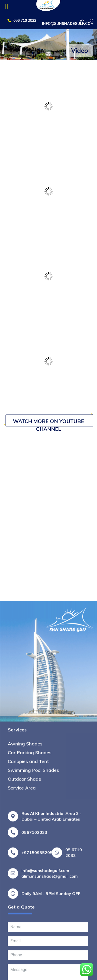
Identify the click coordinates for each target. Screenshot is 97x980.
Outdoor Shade (24, 900)
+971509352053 (38, 974)
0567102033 (34, 954)
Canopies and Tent (28, 883)
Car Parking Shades (30, 874)
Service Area (22, 909)
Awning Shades (25, 865)
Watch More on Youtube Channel (48, 425)
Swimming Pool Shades (33, 891)
